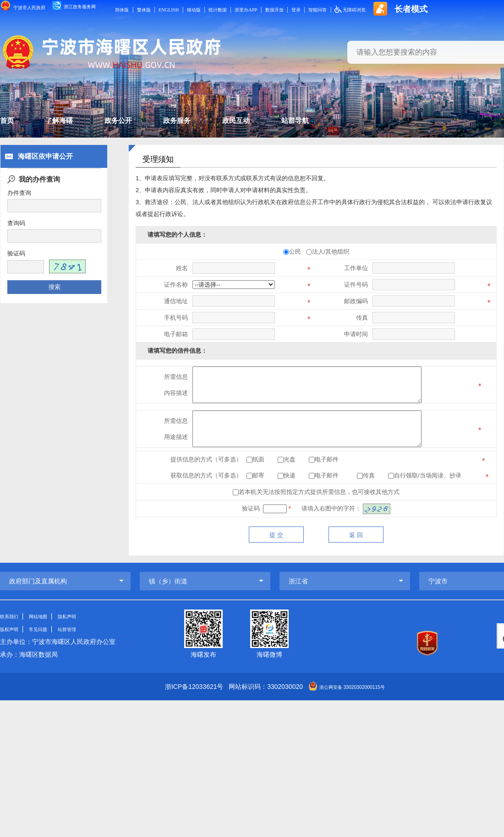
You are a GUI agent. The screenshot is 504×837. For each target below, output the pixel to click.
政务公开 (159, 123)
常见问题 (49, 629)
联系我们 (13, 616)
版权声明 (13, 629)
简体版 (153, 9)
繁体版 (180, 9)
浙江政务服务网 (96, 8)
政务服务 (238, 123)
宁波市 (438, 581)
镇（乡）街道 (168, 581)
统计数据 (273, 9)
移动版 (242, 9)
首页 (9, 123)
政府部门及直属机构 (38, 581)
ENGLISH (211, 9)
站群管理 (85, 629)
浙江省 (298, 581)
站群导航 (396, 123)
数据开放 (345, 9)
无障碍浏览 (441, 9)
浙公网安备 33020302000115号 (352, 687)
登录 (373, 9)
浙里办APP (309, 9)
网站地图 (49, 616)
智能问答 (400, 9)
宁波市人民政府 (29, 7)
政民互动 (317, 123)
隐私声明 (85, 616)
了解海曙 (79, 123)
